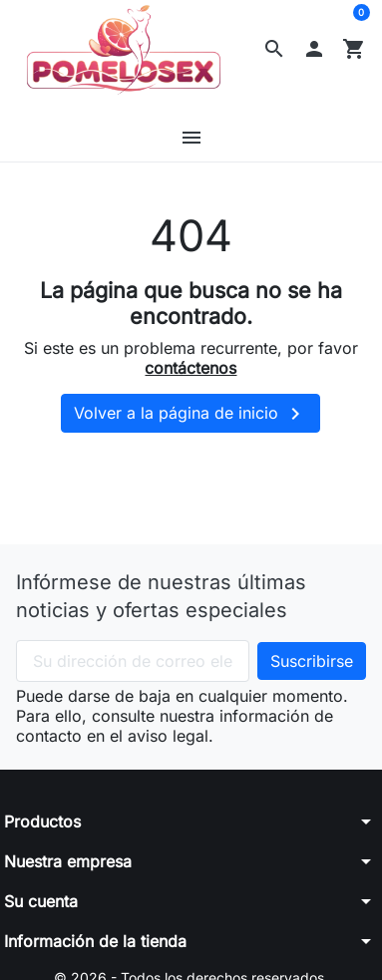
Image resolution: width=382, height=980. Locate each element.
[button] (274, 49)
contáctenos (191, 368)
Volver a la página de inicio (191, 414)
